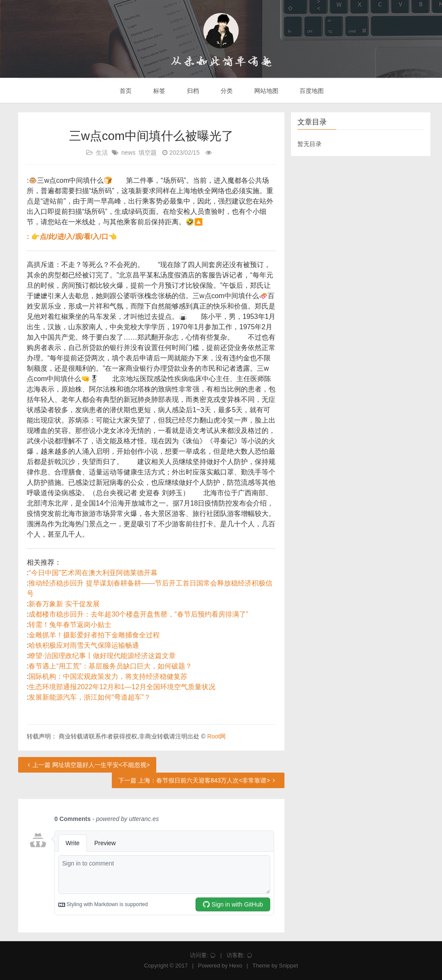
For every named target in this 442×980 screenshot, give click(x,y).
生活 (102, 153)
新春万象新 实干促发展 (64, 604)
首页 (125, 91)
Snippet (288, 966)
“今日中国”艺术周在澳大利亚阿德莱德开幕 (93, 573)
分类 (226, 91)
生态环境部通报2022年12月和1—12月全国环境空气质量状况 (122, 687)
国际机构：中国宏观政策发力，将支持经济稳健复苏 (108, 676)
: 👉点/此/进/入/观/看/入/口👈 (72, 237)
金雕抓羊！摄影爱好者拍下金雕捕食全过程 (94, 635)
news (128, 153)
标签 (158, 91)
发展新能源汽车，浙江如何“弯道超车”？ (90, 697)
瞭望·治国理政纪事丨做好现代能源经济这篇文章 (102, 656)
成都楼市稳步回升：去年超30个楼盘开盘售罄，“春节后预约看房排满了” (138, 614)
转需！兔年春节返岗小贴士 (70, 625)
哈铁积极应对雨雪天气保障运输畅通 (84, 645)
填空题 (148, 153)
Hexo (236, 966)
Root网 (217, 736)
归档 (192, 91)
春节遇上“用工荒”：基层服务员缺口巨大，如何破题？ (110, 666)
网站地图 (265, 91)
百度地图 (311, 91)
